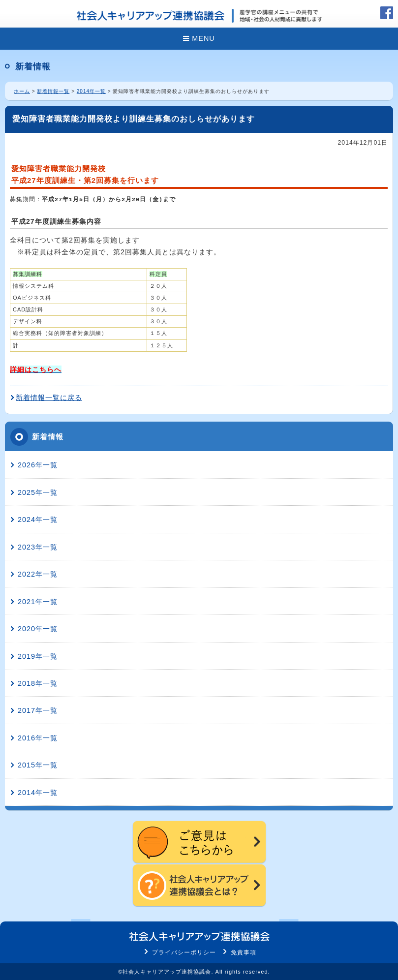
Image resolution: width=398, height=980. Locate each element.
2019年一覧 (38, 656)
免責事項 (244, 952)
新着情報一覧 (53, 91)
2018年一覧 (38, 683)
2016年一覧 (38, 738)
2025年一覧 (38, 492)
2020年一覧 (38, 629)
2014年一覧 (91, 91)
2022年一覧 (38, 574)
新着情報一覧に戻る (49, 398)
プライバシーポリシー (184, 952)
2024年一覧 (38, 520)
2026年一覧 (38, 465)
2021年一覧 (38, 602)
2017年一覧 (38, 710)
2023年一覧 (38, 547)
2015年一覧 (38, 765)
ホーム (22, 91)
